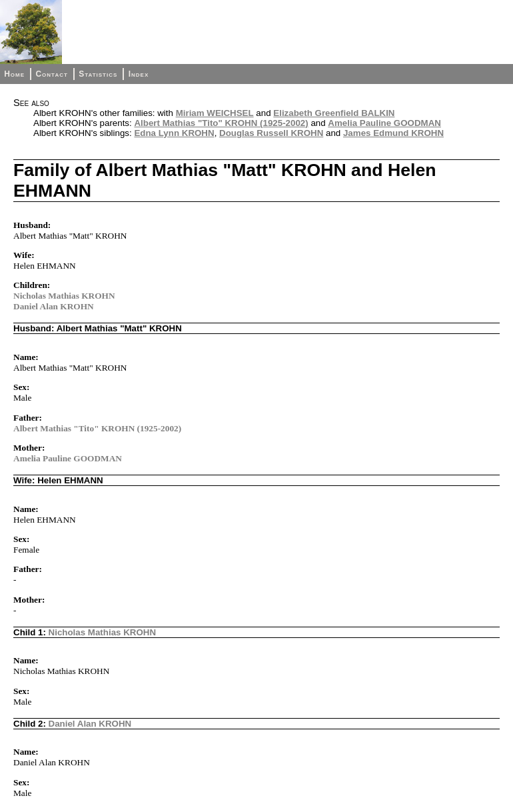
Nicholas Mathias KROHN (64, 296)
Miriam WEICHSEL (215, 113)
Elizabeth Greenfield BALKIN (334, 113)
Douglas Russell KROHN (271, 133)
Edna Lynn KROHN (174, 133)
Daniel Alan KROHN (54, 306)
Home (14, 74)
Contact (51, 74)
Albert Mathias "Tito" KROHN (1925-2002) (221, 123)
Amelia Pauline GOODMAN (384, 123)
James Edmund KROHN (393, 133)
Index (139, 74)
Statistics (98, 74)
